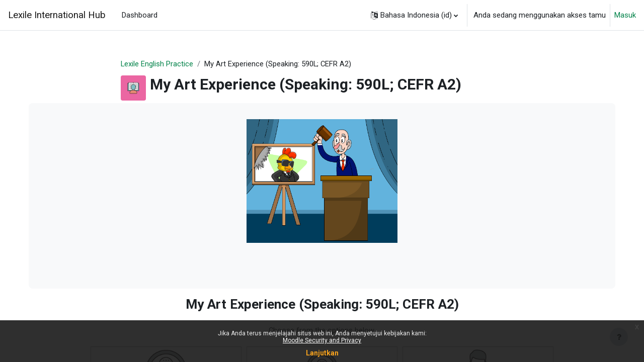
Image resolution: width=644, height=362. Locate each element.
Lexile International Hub (57, 15)
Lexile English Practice (157, 64)
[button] (414, 15)
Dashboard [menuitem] (140, 15)
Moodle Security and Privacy (322, 340)
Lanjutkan (322, 353)
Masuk (625, 15)
